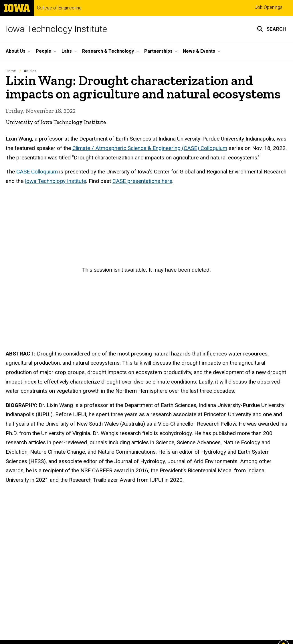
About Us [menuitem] (16, 51)
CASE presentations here (142, 181)
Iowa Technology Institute (56, 29)
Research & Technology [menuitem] (108, 51)
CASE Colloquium (37, 172)
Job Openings (269, 7)
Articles (30, 71)
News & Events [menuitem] (199, 51)
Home (11, 71)
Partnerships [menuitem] (158, 51)
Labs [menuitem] (67, 51)
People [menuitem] (43, 51)
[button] (271, 29)
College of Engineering (59, 8)
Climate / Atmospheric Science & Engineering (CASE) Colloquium (150, 148)
